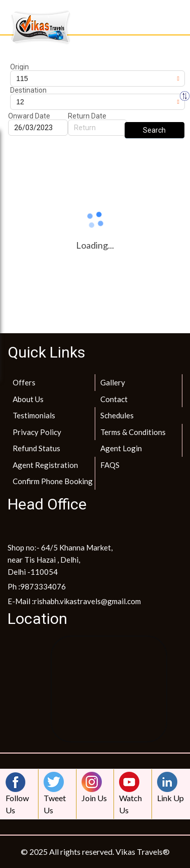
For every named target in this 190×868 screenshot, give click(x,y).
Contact (114, 399)
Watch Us (132, 793)
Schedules (117, 415)
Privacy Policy (37, 432)
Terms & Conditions (133, 432)
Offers (24, 382)
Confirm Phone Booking (53, 481)
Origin (20, 67)
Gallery (113, 382)
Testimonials (34, 415)
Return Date (87, 116)
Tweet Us (56, 793)
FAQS (110, 465)
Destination (28, 90)
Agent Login (121, 448)
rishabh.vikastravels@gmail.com (87, 601)
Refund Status (36, 448)
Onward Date (29, 116)
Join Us (94, 787)
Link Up (170, 787)
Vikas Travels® (143, 852)
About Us (28, 399)
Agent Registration (45, 465)
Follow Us (18, 793)
